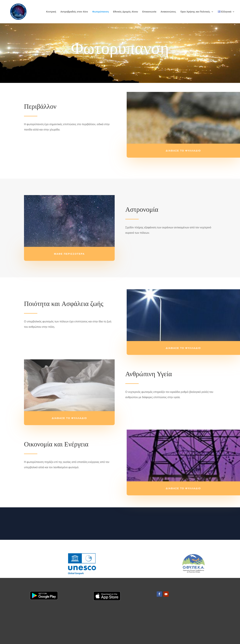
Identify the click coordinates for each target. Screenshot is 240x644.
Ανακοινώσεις (168, 12)
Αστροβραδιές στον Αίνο (74, 12)
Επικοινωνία (149, 12)
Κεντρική (51, 12)
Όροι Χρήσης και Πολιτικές (195, 12)
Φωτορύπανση (100, 12)
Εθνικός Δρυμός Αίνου (125, 12)
